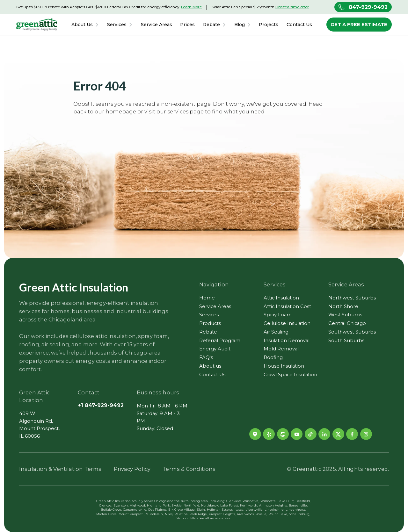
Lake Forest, (229, 506)
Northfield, (192, 506)
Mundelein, (155, 514)
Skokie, (177, 506)
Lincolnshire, (274, 510)
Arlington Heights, (273, 506)
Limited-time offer (292, 7)
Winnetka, (251, 501)
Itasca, (239, 510)
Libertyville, (254, 510)
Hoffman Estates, (220, 510)
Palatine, (181, 514)
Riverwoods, (246, 514)
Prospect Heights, (222, 514)
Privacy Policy (132, 469)
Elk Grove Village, (182, 510)
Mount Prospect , (131, 514)
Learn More (191, 7)
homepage (121, 111)
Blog (240, 25)
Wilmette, (268, 501)
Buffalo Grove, (111, 510)
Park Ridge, (199, 514)
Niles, (169, 514)
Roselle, (261, 514)
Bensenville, (298, 506)
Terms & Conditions (189, 469)
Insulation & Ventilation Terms (60, 469)
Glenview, (234, 501)
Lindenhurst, (296, 510)
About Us (82, 25)
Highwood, (138, 506)
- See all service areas (213, 518)
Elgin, (201, 510)
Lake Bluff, (286, 501)
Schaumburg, (300, 514)
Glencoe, (106, 506)
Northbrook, (210, 506)
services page (186, 111)
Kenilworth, (249, 506)
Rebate (211, 25)
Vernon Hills (186, 518)
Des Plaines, (158, 510)
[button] (85, 25)
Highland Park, (159, 506)
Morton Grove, (107, 514)
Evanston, (121, 506)
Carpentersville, (135, 510)
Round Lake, (278, 514)
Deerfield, (303, 501)
